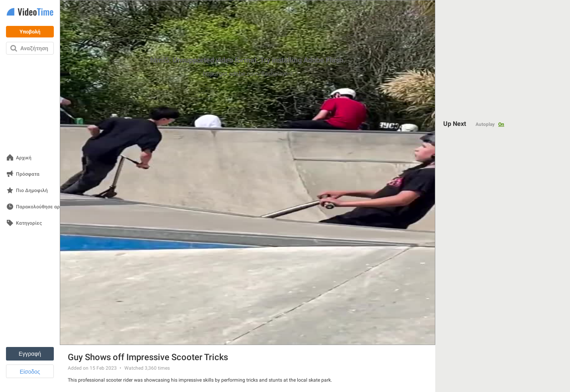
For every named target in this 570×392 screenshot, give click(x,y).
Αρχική (24, 158)
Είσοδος (30, 372)
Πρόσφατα (28, 174)
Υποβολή (30, 32)
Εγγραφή (30, 354)
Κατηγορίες (29, 223)
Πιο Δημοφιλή (32, 191)
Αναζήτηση (34, 48)
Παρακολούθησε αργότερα (46, 207)
